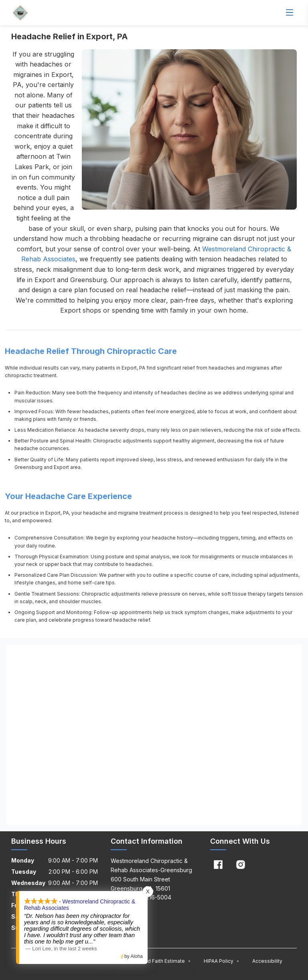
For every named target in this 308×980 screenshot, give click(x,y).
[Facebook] (218, 865)
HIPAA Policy (222, 961)
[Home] (20, 13)
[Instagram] (241, 865)
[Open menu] (290, 13)
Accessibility (267, 961)
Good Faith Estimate (164, 961)
